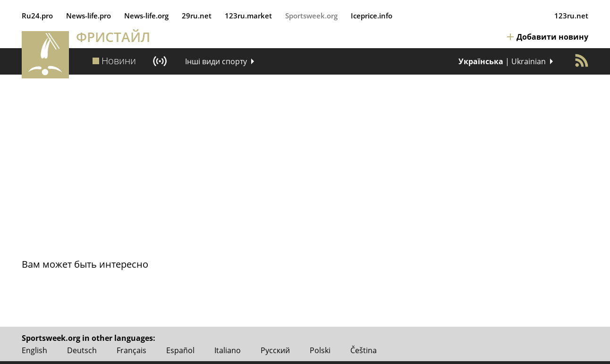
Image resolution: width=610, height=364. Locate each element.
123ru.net (571, 16)
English (34, 350)
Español (180, 350)
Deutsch (82, 350)
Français (131, 350)
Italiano (228, 350)
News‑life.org (146, 16)
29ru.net (197, 16)
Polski (320, 350)
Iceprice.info (372, 16)
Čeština (364, 350)
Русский (275, 350)
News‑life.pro (89, 16)
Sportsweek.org (311, 16)
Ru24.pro (37, 16)
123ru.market (248, 16)
